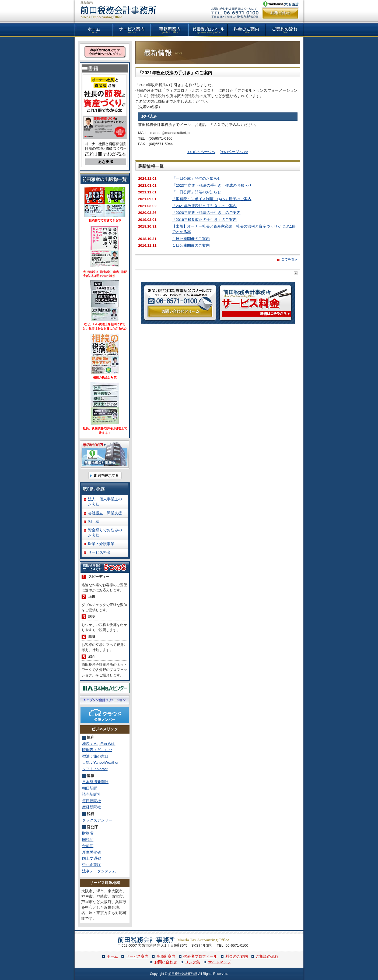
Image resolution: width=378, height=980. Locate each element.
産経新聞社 (92, 807)
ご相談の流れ (267, 956)
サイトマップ (219, 962)
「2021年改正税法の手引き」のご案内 (175, 73)
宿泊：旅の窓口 (95, 756)
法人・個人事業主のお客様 (105, 502)
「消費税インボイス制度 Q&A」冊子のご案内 (212, 199)
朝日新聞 (90, 788)
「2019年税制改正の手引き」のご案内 (204, 220)
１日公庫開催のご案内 (191, 239)
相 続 (94, 521)
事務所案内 (166, 956)
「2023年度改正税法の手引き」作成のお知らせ (212, 185)
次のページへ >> (234, 152)
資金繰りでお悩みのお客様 (105, 533)
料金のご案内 (237, 956)
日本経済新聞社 (95, 782)
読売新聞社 (92, 795)
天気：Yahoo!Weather (100, 763)
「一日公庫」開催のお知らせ (197, 178)
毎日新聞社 (92, 801)
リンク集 (192, 962)
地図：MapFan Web (99, 744)
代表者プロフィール (200, 956)
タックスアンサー (97, 820)
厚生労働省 (92, 852)
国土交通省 (92, 859)
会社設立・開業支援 (105, 513)
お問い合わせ (166, 962)
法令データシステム (99, 871)
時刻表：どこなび (97, 750)
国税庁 (88, 840)
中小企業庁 (92, 865)
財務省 (88, 833)
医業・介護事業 (101, 544)
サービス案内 (137, 956)
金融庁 (88, 846)
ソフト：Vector (95, 769)
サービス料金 (99, 552)
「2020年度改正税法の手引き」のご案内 (206, 213)
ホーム (112, 956)
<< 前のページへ (201, 152)
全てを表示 (289, 259)
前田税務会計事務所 (183, 974)
